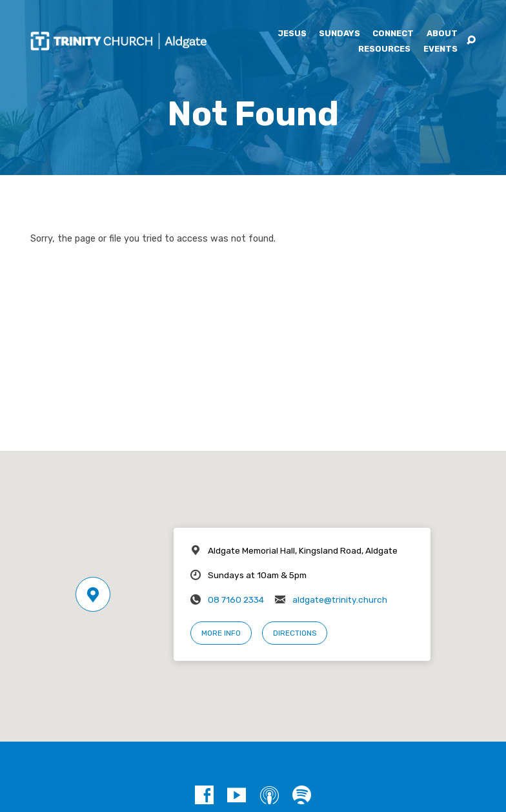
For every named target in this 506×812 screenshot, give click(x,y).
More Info (221, 633)
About (442, 34)
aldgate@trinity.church (340, 599)
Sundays (339, 34)
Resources (384, 49)
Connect (393, 34)
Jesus (292, 34)
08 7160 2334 (236, 599)
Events (440, 49)
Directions (295, 633)
